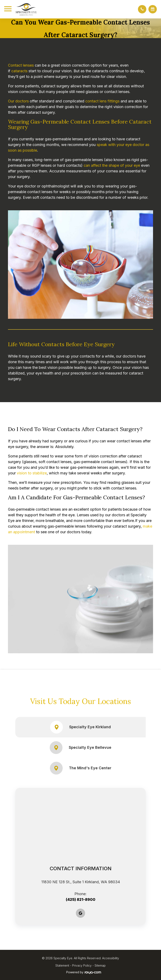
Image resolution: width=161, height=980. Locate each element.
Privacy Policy (82, 965)
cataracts (19, 71)
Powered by (84, 972)
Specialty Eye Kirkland (80, 727)
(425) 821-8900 (81, 899)
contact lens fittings (102, 101)
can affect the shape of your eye (112, 165)
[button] (142, 9)
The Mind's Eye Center (81, 768)
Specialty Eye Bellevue (80, 748)
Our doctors (18, 101)
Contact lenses (21, 65)
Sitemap (100, 965)
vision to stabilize (32, 473)
